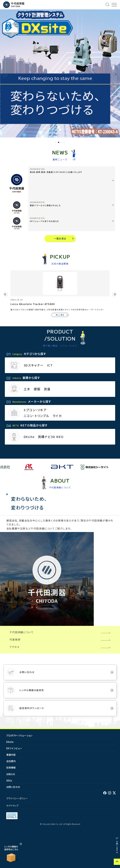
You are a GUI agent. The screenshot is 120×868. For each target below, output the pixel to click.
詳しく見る (60, 315)
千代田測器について (22, 632)
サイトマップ (12, 806)
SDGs (9, 780)
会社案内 (11, 761)
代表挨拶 (15, 639)
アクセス (14, 647)
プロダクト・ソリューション (19, 735)
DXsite (10, 742)
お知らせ (11, 774)
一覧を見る (60, 238)
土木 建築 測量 (37, 389)
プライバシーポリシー (17, 798)
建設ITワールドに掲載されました (45, 205)
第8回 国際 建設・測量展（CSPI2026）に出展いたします (56, 172)
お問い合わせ (13, 787)
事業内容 (11, 755)
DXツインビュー (14, 748)
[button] (56, 142)
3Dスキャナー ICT (38, 365)
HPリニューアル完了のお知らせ (44, 221)
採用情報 (11, 767)
